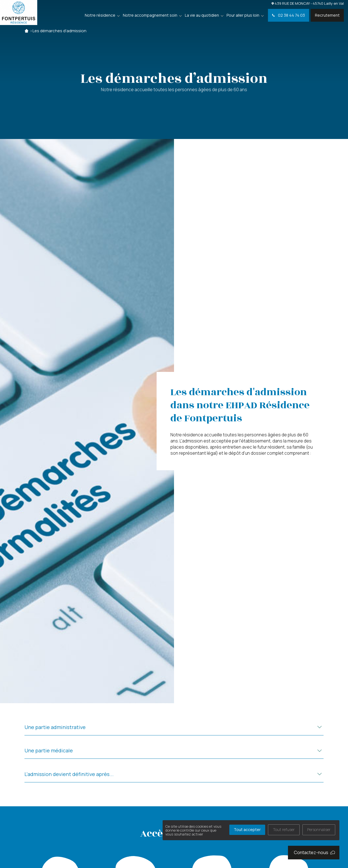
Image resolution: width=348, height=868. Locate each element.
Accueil (27, 31)
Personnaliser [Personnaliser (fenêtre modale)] (319, 830)
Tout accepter (247, 830)
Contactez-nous (314, 852)
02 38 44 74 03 (289, 15)
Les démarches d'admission (59, 31)
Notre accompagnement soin (150, 15)
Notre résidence (100, 15)
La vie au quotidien (202, 15)
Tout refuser (284, 830)
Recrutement (327, 15)
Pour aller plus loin (243, 15)
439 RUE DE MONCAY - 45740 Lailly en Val (308, 3)
